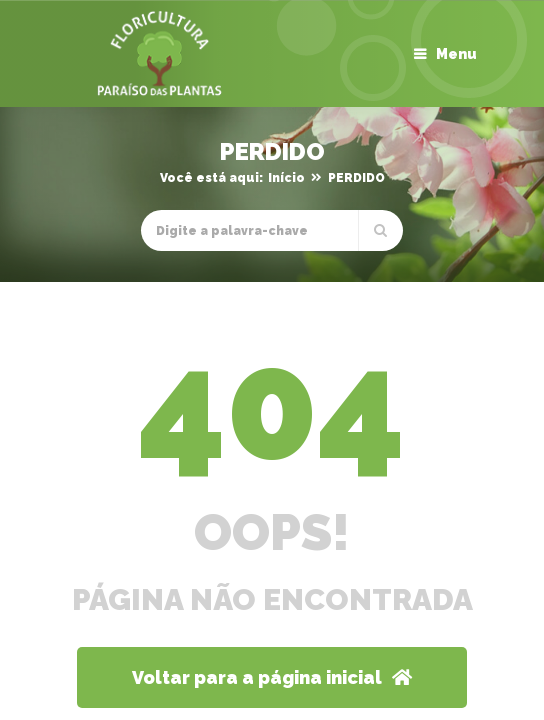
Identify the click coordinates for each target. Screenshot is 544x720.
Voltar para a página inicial (272, 677)
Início (286, 178)
